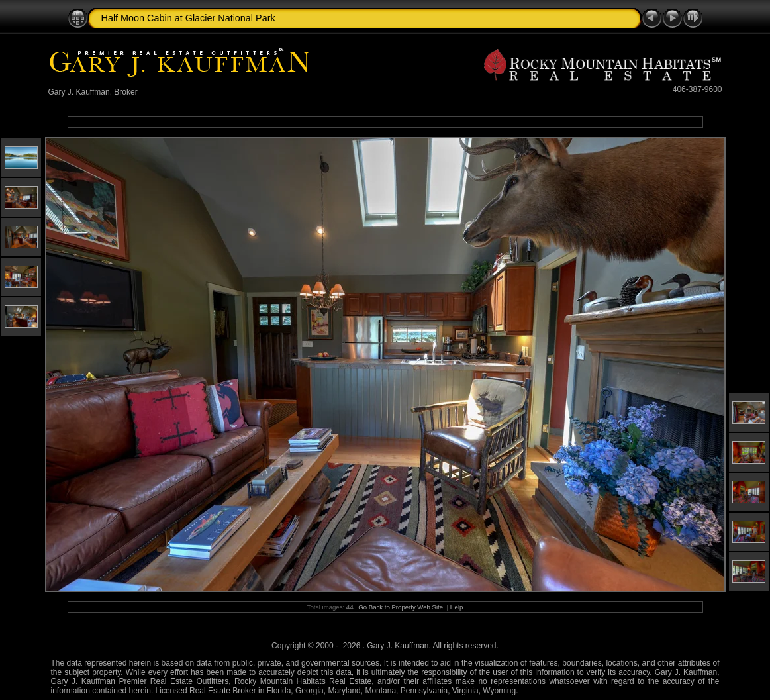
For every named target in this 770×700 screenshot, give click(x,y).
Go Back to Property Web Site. (401, 607)
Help (457, 607)
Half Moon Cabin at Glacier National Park (188, 18)
